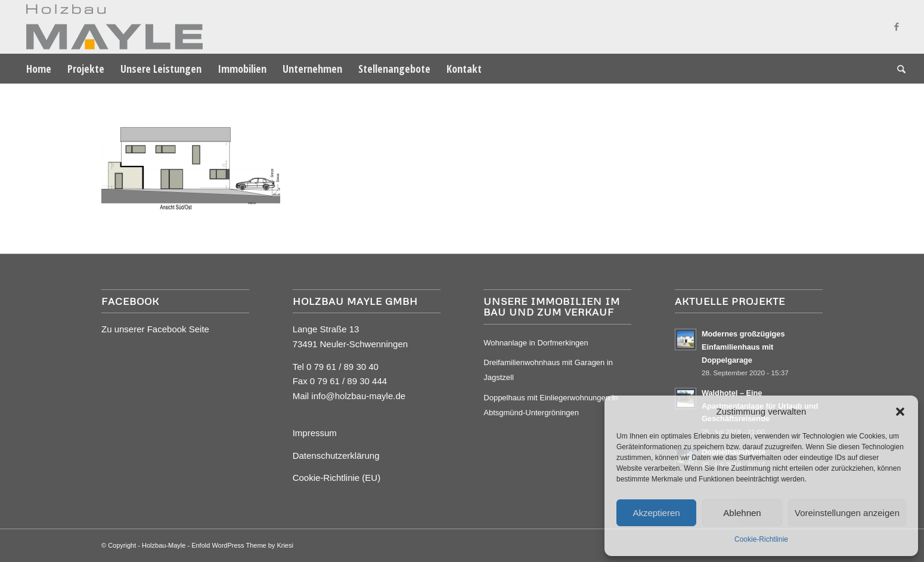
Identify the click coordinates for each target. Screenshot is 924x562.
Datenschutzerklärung (336, 456)
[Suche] (897, 69)
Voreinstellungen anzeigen (847, 513)
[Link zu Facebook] (897, 27)
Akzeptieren (656, 513)
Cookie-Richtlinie (761, 539)
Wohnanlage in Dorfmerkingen (536, 343)
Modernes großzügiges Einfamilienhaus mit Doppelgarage (743, 347)
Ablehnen (742, 513)
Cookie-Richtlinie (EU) (337, 478)
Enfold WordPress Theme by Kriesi (242, 545)
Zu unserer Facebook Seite (155, 329)
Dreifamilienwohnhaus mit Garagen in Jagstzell (548, 370)
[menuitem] (39, 69)
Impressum (315, 433)
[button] (900, 412)
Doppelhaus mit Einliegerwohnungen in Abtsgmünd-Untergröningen (551, 405)
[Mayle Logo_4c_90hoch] (111, 27)
